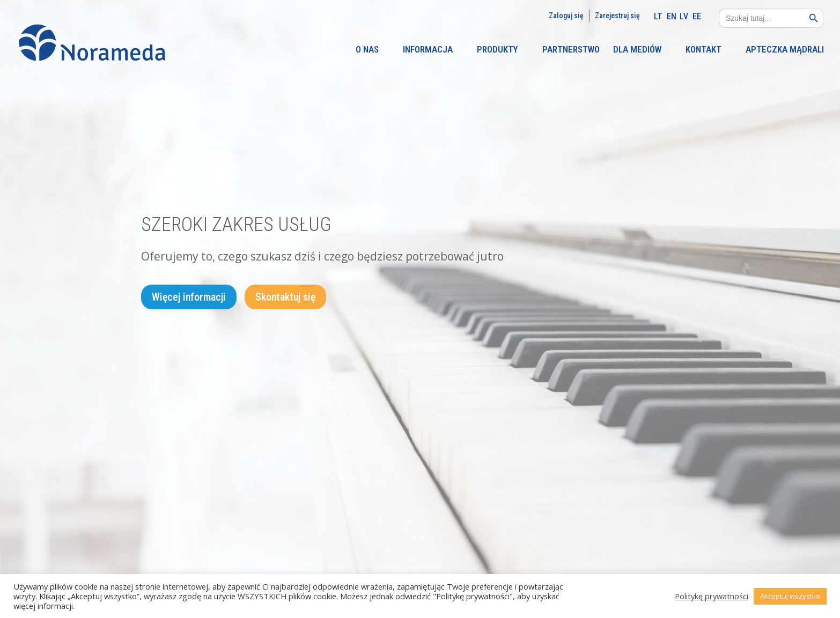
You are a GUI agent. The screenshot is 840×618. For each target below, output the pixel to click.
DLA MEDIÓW (637, 50)
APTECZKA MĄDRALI (785, 50)
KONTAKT (703, 50)
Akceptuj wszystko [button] (790, 596)
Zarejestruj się (617, 16)
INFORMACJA (428, 50)
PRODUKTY (498, 50)
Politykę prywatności (712, 596)
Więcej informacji (189, 297)
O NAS (367, 50)
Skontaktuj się (285, 297)
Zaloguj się (566, 16)
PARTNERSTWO (571, 50)
